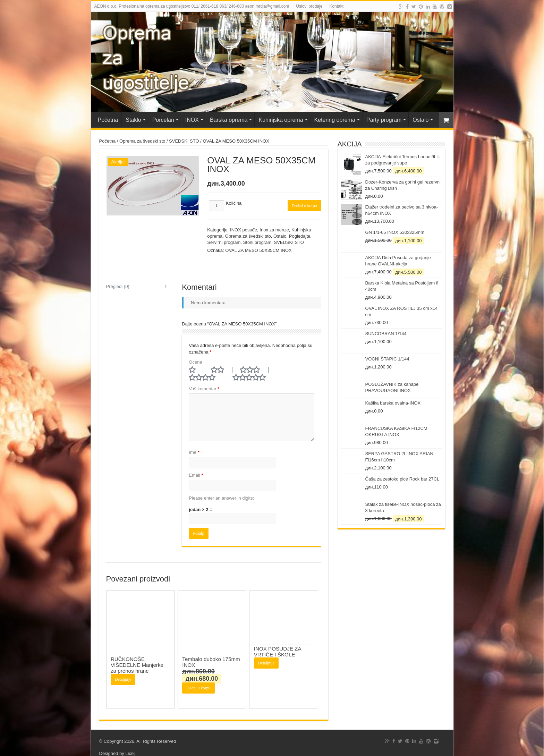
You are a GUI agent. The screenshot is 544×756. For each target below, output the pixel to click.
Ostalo (420, 120)
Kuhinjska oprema (281, 120)
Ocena (195, 362)
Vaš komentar (204, 380)
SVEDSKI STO (184, 141)
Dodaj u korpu (198, 679)
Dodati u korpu (304, 206)
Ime (194, 444)
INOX (192, 120)
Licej (130, 745)
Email (196, 466)
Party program (384, 120)
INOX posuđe (244, 230)
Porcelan (163, 120)
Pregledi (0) (118, 291)
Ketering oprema (335, 120)
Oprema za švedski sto (142, 141)
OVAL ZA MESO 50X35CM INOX (258, 250)
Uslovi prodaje (309, 6)
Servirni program (224, 242)
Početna (108, 120)
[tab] (138, 291)
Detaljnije (123, 671)
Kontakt (336, 6)
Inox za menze (274, 230)
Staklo (133, 120)
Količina (234, 203)
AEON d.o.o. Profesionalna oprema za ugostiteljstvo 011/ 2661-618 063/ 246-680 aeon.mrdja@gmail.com (192, 6)
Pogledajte (300, 236)
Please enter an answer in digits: (221, 489)
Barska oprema (229, 120)
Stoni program (257, 242)
